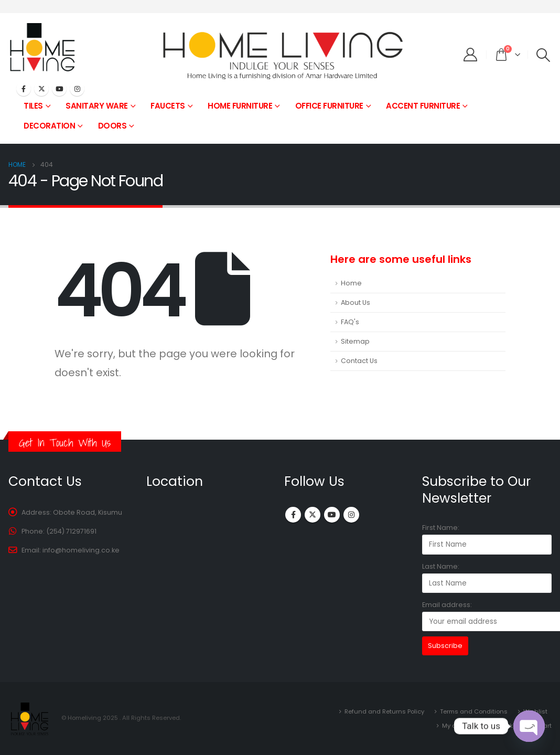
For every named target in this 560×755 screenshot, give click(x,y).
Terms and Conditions (474, 711)
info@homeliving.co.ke (81, 550)
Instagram (351, 515)
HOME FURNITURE (240, 106)
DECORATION (49, 126)
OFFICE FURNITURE (329, 106)
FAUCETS (168, 106)
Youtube (332, 515)
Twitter (313, 515)
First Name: (441, 528)
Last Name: (441, 566)
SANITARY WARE (97, 106)
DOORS (112, 126)
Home (351, 283)
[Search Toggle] (543, 55)
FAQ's (350, 322)
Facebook (293, 515)
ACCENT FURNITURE (423, 106)
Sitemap (355, 341)
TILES (33, 106)
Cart (545, 726)
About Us (356, 302)
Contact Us (359, 361)
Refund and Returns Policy (384, 711)
